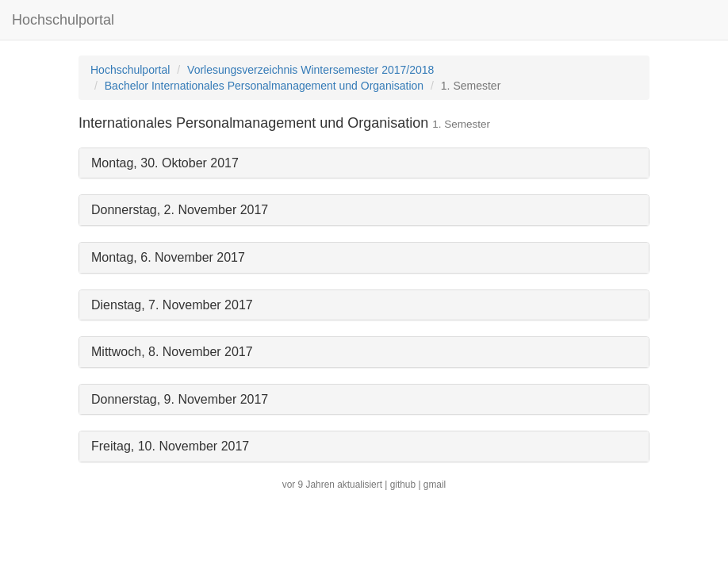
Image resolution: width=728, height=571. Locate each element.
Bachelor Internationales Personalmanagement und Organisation (264, 86)
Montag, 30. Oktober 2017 (165, 163)
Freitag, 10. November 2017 (170, 446)
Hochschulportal (63, 20)
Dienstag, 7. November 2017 (172, 305)
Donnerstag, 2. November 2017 (180, 210)
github (403, 485)
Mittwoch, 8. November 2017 (172, 352)
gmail (435, 485)
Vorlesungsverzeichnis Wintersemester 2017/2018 (310, 70)
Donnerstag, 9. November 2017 (180, 399)
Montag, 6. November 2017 (168, 257)
